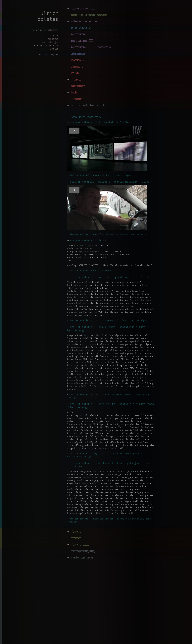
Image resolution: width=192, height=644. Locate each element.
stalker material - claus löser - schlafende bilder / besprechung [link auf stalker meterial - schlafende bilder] (108, 329)
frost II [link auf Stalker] (79, 538)
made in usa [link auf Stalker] (82, 558)
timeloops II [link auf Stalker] (83, 8)
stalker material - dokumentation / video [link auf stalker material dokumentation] (100, 122)
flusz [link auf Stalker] (76, 80)
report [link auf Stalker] (77, 67)
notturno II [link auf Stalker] (82, 41)
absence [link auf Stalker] (78, 54)
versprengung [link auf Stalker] (83, 551)
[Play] (74, 131)
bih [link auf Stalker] (74, 92)
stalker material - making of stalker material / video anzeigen (108, 234)
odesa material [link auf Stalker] (85, 21)
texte (55, 35)
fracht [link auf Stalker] (77, 99)
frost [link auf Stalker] (76, 532)
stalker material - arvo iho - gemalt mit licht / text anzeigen (108, 320)
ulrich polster (48, 16)
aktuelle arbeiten (47, 30)
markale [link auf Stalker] (78, 60)
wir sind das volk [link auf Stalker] (88, 105)
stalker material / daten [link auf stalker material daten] (88, 240)
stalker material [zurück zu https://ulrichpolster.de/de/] (87, 117)
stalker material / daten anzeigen (90, 271)
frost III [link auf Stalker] (80, 545)
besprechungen (50, 42)
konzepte (53, 39)
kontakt (54, 49)
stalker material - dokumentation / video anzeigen (100, 175)
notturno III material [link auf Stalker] (92, 47)
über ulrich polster (46, 46)
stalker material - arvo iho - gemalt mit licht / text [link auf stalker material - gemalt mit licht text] (110, 277)
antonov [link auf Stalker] (78, 86)
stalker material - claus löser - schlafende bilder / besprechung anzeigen (108, 396)
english (54, 55)
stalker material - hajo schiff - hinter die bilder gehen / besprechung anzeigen (105, 455)
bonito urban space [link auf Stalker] (89, 15)
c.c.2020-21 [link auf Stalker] (82, 28)
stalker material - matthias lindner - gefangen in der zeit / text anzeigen (109, 520)
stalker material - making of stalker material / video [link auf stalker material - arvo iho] (110, 182)
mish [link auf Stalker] (75, 73)
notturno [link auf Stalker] (79, 34)
